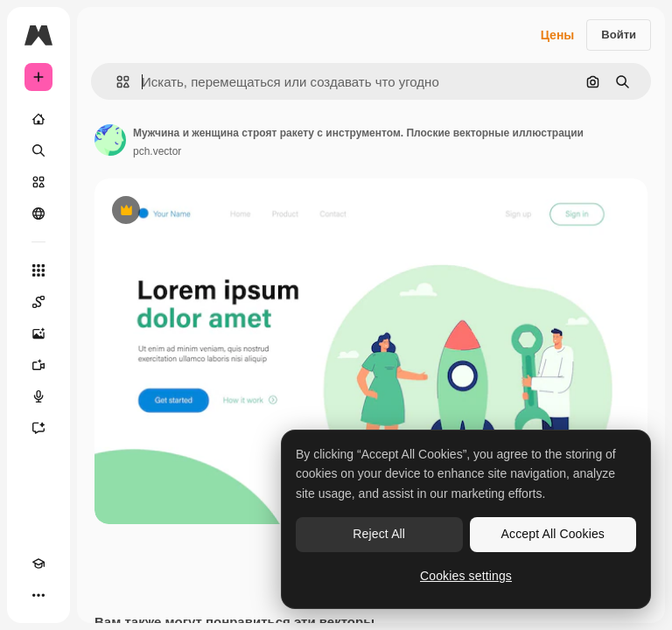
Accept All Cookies (553, 534)
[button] (116, 82)
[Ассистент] (38, 428)
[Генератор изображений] (38, 333)
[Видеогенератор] (38, 365)
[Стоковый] (38, 182)
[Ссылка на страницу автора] (110, 140)
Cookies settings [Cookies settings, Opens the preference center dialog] (466, 576)
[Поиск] (38, 150)
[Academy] (38, 563)
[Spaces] (38, 302)
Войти (619, 35)
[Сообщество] (38, 213)
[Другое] (38, 595)
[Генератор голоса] (38, 396)
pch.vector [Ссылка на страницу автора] (157, 151)
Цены (558, 35)
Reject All (379, 534)
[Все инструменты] (38, 270)
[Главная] (38, 119)
